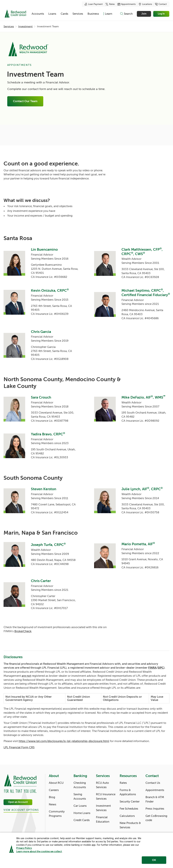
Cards (64, 14)
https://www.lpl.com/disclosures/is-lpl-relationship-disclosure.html (64, 741)
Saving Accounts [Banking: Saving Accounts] (80, 797)
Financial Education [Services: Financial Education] (103, 819)
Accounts (38, 14)
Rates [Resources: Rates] (123, 783)
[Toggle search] (126, 14)
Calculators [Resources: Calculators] (127, 816)
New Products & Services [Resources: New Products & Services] (130, 825)
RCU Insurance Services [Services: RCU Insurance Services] (106, 797)
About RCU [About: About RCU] (56, 783)
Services (78, 14)
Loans (52, 14)
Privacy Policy (24, 848)
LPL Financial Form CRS (19, 747)
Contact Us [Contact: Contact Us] (153, 783)
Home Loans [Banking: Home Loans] (82, 813)
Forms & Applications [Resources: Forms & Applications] (128, 792)
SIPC (161, 668)
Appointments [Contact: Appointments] (155, 790)
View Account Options (21, 810)
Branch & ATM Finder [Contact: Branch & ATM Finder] (155, 799)
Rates (110, 4)
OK (154, 860)
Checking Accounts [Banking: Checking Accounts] (80, 785)
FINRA (152, 668)
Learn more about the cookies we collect (39, 851)
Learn (109, 14)
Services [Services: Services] (9, 27)
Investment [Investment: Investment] (25, 27)
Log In (161, 14)
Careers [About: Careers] (54, 790)
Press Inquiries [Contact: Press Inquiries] (155, 809)
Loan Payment (94, 4)
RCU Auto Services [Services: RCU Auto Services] (102, 785)
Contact (161, 4)
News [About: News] (53, 804)
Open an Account (18, 802)
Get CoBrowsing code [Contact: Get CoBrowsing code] (156, 818)
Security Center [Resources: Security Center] (130, 802)
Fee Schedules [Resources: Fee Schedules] (129, 809)
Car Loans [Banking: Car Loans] (80, 806)
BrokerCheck (23, 631)
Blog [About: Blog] (52, 797)
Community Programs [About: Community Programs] (57, 814)
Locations (145, 4)
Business (93, 14)
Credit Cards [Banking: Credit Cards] (82, 820)
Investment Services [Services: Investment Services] (103, 808)
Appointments (127, 4)
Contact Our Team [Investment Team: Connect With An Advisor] (25, 101)
